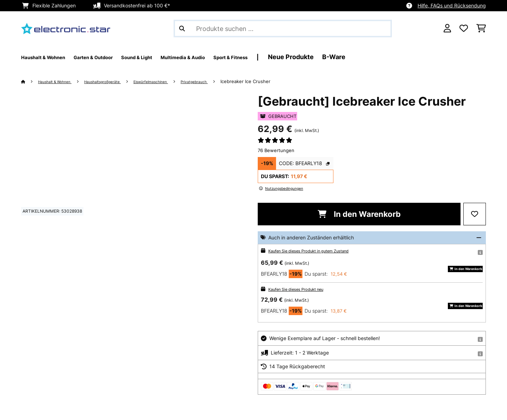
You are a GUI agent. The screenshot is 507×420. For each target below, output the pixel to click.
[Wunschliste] (464, 29)
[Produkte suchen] (283, 29)
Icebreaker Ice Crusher (287, 81)
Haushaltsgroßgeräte (120, 81)
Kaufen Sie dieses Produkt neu (303, 289)
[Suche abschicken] (182, 29)
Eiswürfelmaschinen (179, 81)
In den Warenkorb (359, 214)
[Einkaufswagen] (481, 29)
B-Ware (403, 57)
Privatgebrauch (232, 81)
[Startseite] (30, 81)
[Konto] (447, 29)
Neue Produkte (360, 57)
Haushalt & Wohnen (61, 81)
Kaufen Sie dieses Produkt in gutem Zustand (320, 250)
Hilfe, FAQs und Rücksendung (452, 5)
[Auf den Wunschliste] (475, 214)
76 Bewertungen (276, 150)
